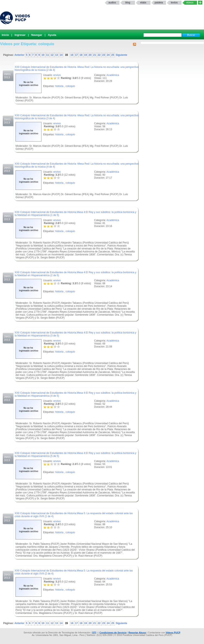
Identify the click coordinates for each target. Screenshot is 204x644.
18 (81, 55)
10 (43, 55)
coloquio (70, 86)
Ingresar (20, 35)
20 (90, 55)
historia (59, 86)
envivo (57, 75)
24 (108, 55)
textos (174, 3)
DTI (94, 633)
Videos (190, 3)
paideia (159, 3)
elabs (143, 3)
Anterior (20, 55)
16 (72, 55)
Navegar (37, 35)
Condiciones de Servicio (113, 633)
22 (99, 55)
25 (113, 55)
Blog (128, 3)
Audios (112, 3)
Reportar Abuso (137, 633)
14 (61, 55)
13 (56, 55)
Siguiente (121, 55)
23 (104, 55)
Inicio (5, 35)
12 (52, 55)
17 (76, 55)
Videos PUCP (173, 633)
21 (94, 55)
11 (47, 55)
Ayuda (52, 35)
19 (86, 55)
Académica (113, 75)
